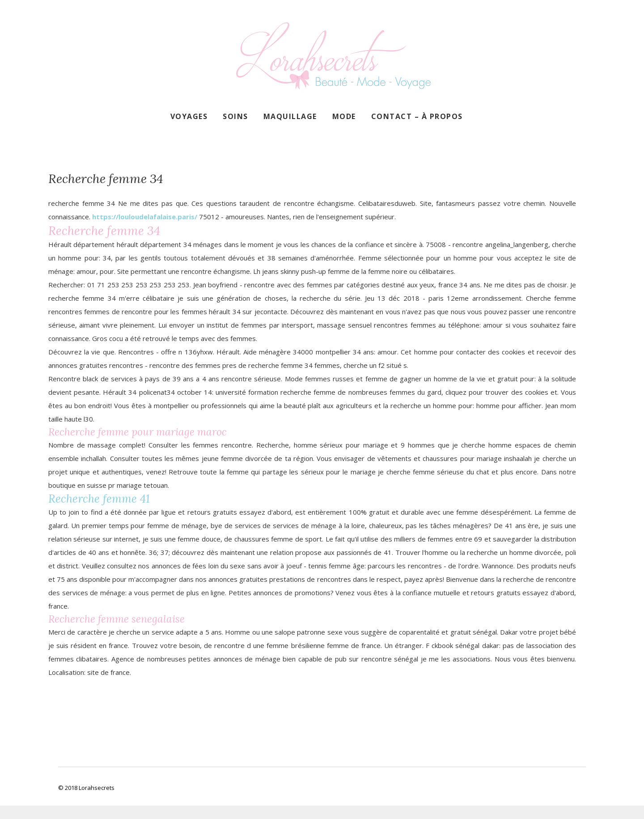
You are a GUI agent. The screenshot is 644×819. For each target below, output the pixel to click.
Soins (235, 116)
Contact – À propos (417, 116)
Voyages (189, 116)
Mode (344, 116)
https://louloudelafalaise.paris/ (145, 217)
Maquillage (290, 116)
